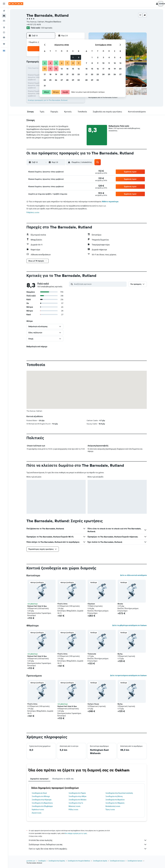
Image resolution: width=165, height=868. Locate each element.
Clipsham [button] (91, 604)
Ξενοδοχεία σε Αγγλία (100, 861)
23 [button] (79, 74)
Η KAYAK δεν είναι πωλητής (88, 840)
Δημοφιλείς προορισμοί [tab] (39, 779)
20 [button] (62, 74)
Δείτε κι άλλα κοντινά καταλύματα (133, 575)
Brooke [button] (120, 604)
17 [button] (45, 74)
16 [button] (79, 69)
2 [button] (79, 57)
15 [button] (73, 69)
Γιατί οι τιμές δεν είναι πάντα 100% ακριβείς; (88, 849)
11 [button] (50, 69)
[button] (4, 4)
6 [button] (62, 63)
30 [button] (79, 80)
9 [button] (79, 63)
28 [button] (67, 80)
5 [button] (56, 63)
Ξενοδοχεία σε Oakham (135, 861)
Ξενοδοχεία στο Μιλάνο (77, 800)
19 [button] (56, 74)
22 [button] (73, 74)
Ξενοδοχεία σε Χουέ (39, 793)
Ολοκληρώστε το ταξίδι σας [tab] (63, 779)
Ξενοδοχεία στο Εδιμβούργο (42, 806)
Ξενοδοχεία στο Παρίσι (77, 793)
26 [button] (56, 80)
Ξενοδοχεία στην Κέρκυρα (42, 800)
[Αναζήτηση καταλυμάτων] (4, 16)
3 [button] (45, 63)
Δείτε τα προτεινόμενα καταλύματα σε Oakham (128, 675)
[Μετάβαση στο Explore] (4, 27)
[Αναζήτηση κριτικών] (100, 284)
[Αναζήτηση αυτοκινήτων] (4, 21)
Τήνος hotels (110, 810)
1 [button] (73, 57)
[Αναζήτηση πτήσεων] (4, 11)
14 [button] (67, 69)
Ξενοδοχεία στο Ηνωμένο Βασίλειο (79, 861)
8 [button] (73, 63)
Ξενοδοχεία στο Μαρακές (115, 803)
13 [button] (62, 69)
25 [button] (50, 80)
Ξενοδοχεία (42, 861)
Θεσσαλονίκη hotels (113, 806)
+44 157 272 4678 (34, 24)
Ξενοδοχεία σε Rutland (117, 861)
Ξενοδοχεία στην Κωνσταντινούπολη (119, 793)
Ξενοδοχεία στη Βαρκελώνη (42, 803)
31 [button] (45, 86)
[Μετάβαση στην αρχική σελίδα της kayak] (16, 4)
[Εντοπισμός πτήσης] (4, 32)
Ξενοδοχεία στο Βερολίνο (115, 800)
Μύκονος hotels (74, 806)
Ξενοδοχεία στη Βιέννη (114, 796)
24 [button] (45, 80)
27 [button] (62, 80)
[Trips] (4, 44)
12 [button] (56, 69)
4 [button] (50, 63)
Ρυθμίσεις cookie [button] (33, 212)
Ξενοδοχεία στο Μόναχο (41, 796)
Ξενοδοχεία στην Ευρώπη (57, 861)
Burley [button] (120, 654)
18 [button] (50, 74)
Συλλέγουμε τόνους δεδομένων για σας (88, 844)
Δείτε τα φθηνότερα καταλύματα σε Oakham (129, 625)
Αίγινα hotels (37, 813)
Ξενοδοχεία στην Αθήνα (77, 796)
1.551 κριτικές (47, 28)
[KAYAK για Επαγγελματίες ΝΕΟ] (4, 37)
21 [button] (67, 74)
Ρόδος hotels (73, 810)
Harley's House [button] (93, 704)
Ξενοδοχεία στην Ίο (76, 803)
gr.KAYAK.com (31, 861)
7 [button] (67, 63)
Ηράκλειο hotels (38, 810)
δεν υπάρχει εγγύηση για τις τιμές (76, 833)
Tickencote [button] (92, 654)
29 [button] (73, 80)
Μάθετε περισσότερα (110, 202)
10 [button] (45, 69)
